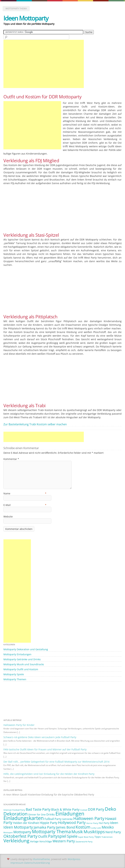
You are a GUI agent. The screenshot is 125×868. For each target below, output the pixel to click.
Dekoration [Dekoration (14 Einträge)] (16, 814)
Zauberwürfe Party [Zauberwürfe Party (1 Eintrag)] (84, 842)
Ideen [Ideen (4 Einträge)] (114, 823)
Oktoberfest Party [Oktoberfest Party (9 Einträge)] (20, 836)
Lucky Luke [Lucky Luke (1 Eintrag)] (96, 828)
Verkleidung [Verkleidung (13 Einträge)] (16, 841)
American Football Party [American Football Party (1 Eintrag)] (14, 810)
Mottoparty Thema (16, 9)
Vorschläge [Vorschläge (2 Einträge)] (46, 841)
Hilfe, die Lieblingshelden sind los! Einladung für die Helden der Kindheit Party (49, 774)
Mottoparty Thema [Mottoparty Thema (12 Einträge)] (51, 831)
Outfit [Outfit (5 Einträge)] (43, 836)
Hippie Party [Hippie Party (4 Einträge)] (49, 823)
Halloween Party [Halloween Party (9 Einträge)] (89, 818)
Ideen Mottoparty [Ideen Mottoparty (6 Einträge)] (18, 827)
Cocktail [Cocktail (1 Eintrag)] (84, 810)
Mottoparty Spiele (14, 674)
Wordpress (74, 859)
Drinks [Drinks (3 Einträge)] (51, 814)
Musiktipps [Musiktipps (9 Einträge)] (94, 832)
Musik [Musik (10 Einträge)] (77, 832)
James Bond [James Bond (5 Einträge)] (65, 827)
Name (25, 493)
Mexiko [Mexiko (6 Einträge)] (108, 827)
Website (8, 517)
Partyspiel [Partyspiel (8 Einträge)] (57, 836)
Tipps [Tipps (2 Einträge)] (98, 837)
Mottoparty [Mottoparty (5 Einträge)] (22, 832)
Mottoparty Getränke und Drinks (22, 659)
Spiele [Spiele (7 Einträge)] (72, 836)
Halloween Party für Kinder (19, 725)
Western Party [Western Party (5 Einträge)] (64, 841)
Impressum (17, 863)
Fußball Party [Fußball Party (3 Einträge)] (53, 819)
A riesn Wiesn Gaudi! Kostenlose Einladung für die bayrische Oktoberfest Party (49, 795)
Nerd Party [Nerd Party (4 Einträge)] (113, 832)
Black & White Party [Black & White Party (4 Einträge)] (65, 809)
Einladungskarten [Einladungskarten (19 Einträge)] (24, 818)
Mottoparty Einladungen (17, 654)
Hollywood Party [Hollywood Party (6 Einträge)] (72, 823)
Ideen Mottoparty (26, 18)
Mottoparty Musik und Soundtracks (24, 664)
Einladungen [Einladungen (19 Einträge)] (70, 814)
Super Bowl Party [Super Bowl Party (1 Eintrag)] (86, 837)
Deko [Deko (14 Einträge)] (110, 809)
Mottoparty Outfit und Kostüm (21, 669)
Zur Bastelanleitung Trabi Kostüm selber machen (35, 424)
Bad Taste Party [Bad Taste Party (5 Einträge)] (38, 809)
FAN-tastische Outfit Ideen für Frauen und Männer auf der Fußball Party (45, 749)
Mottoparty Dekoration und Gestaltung (26, 649)
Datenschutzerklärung (37, 863)
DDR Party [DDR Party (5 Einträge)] (96, 809)
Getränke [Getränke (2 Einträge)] (67, 819)
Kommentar (11, 459)
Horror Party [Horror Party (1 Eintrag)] (92, 823)
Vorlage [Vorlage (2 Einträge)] (34, 841)
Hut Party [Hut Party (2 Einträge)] (104, 823)
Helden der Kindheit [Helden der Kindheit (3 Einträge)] (26, 823)
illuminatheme (41, 859)
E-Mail (25, 505)
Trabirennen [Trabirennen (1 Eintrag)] (107, 837)
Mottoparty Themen (15, 679)
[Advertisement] (44, 64)
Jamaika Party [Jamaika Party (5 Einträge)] (44, 827)
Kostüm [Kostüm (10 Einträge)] (83, 827)
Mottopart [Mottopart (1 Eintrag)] (8, 833)
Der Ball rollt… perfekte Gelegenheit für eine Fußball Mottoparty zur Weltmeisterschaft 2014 (56, 762)
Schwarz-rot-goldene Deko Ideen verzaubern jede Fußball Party (40, 737)
